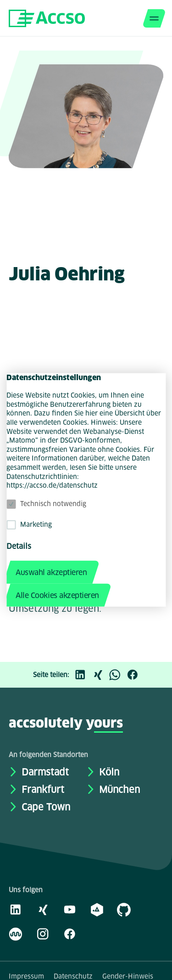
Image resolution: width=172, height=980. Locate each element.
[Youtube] (70, 909)
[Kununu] (16, 934)
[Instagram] (43, 934)
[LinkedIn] (83, 675)
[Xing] (100, 675)
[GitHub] (124, 909)
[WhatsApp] (117, 675)
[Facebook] (135, 675)
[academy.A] (97, 909)
